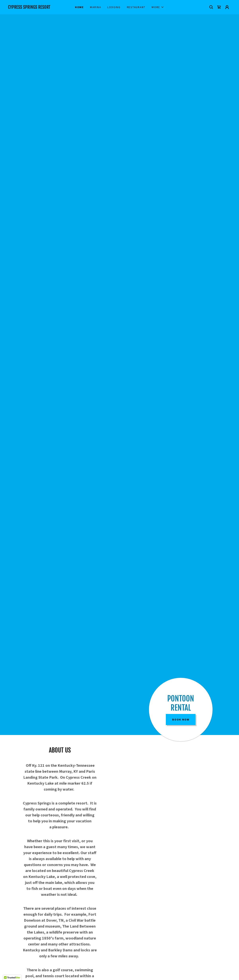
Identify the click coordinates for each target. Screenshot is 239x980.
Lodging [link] (114, 7)
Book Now (181, 720)
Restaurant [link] (136, 7)
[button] (158, 7)
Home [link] (79, 7)
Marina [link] (96, 7)
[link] (36, 8)
